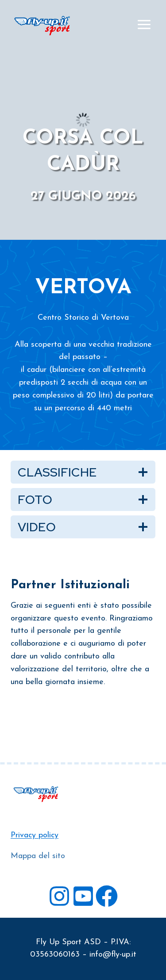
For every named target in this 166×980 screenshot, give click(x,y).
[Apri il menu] (144, 24)
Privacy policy (35, 835)
